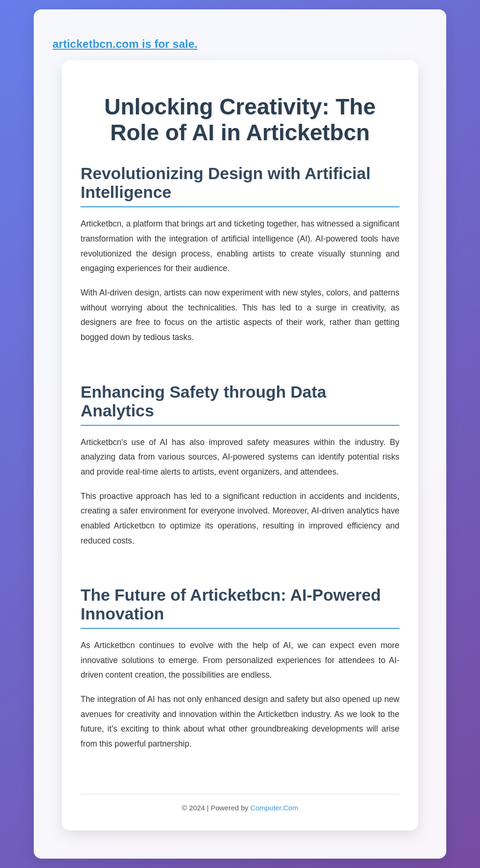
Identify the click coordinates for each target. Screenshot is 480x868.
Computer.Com (274, 808)
